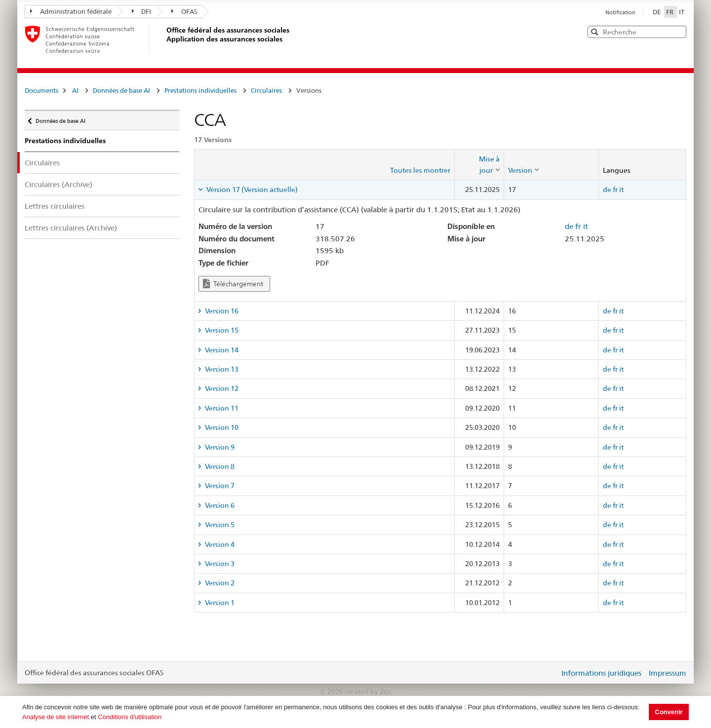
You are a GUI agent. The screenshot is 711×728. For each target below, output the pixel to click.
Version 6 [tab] (219, 505)
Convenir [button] (669, 712)
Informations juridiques (601, 673)
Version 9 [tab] (219, 447)
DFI (142, 11)
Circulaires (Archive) (59, 184)
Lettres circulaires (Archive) (71, 228)
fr (615, 190)
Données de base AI (121, 90)
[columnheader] (479, 165)
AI (75, 90)
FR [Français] (671, 12)
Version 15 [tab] (221, 330)
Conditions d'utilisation (130, 717)
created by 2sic (368, 691)
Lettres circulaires (55, 206)
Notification (620, 12)
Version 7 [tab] (219, 486)
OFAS (184, 11)
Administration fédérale (71, 11)
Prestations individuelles (200, 90)
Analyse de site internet (56, 717)
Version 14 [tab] (221, 350)
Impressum (668, 673)
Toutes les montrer (420, 170)
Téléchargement (233, 284)
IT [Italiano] (682, 12)
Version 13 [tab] (221, 369)
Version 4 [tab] (219, 544)
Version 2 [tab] (219, 583)
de (607, 190)
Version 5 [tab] (219, 525)
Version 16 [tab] (221, 311)
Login (550, 673)
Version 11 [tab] (221, 408)
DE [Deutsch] (657, 12)
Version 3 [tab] (219, 564)
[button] (678, 31)
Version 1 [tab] (219, 603)
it (621, 190)
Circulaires (266, 90)
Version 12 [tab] (221, 388)
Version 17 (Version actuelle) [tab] (251, 190)
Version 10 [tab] (221, 427)
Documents (41, 90)
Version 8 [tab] (219, 466)
